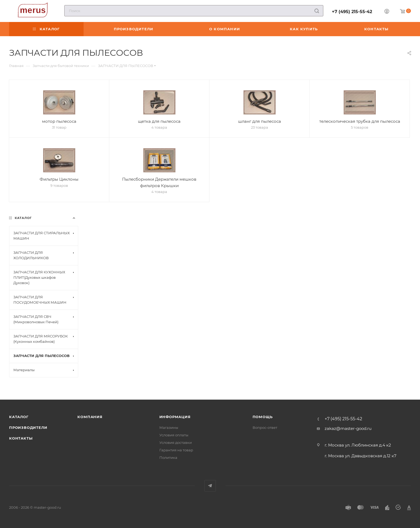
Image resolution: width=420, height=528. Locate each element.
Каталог (19, 417)
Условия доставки (176, 443)
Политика (168, 458)
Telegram (210, 486)
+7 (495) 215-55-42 (352, 12)
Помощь (263, 417)
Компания (90, 417)
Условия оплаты (174, 435)
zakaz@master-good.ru (348, 428)
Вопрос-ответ (265, 427)
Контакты (21, 438)
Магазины (169, 427)
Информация (175, 417)
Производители (28, 427)
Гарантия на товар (176, 450)
